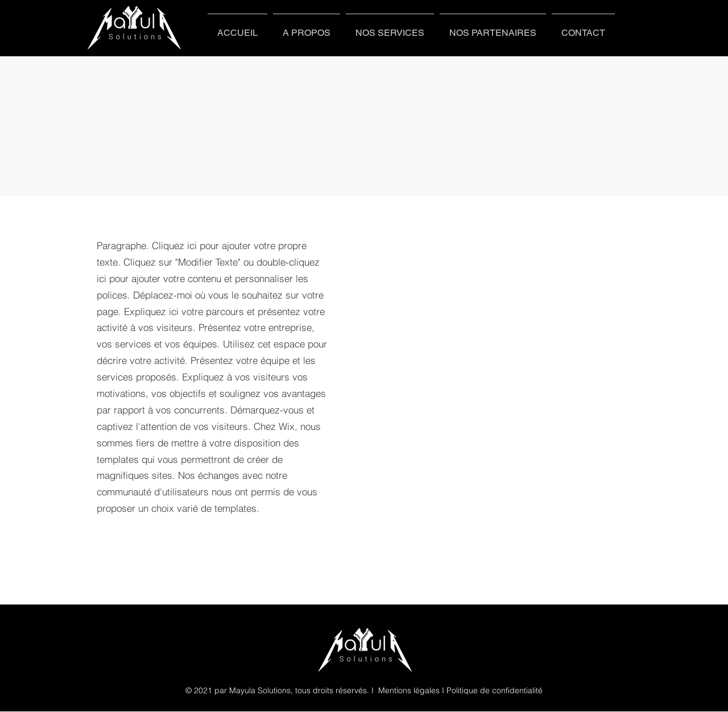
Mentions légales (409, 690)
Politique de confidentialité (495, 690)
